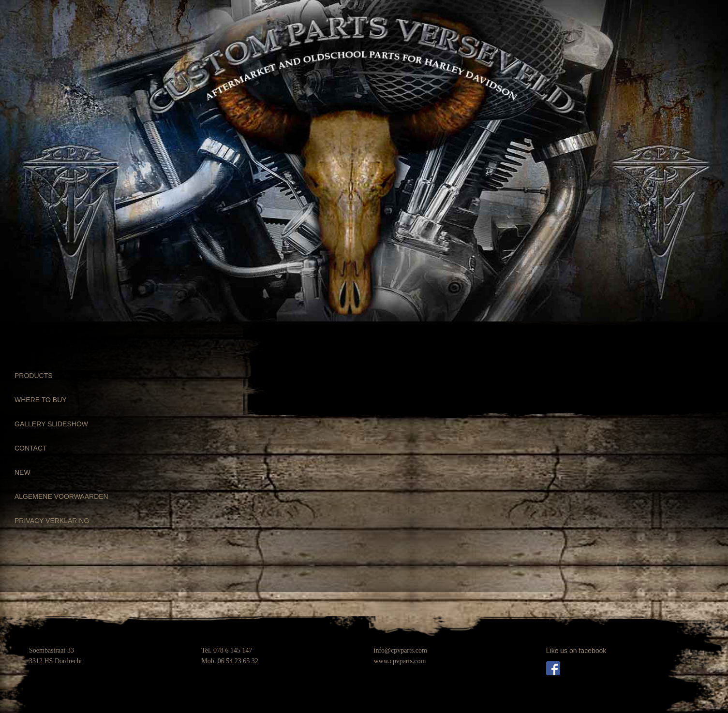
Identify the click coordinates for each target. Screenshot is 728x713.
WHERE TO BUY (41, 400)
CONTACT (31, 448)
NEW (22, 472)
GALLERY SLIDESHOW (51, 424)
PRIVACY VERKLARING (52, 521)
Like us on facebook (576, 651)
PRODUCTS (34, 376)
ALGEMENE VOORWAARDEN (61, 496)
